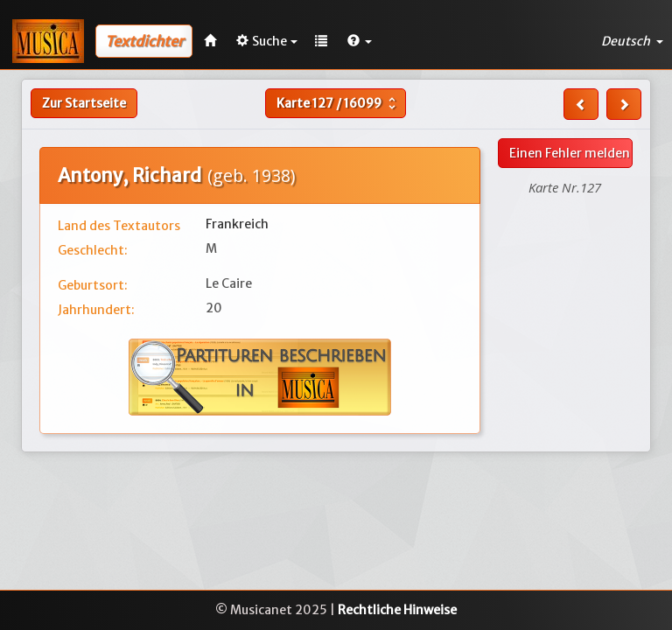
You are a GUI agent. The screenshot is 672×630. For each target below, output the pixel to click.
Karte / (338, 103)
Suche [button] (267, 41)
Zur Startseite (84, 103)
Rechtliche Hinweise (397, 610)
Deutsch (632, 41)
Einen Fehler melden (570, 153)
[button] (360, 41)
